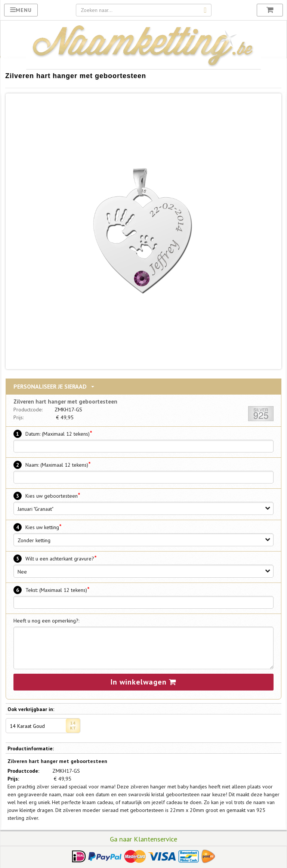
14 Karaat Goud (45, 725)
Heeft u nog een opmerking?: (47, 620)
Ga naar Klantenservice (143, 838)
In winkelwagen (143, 681)
